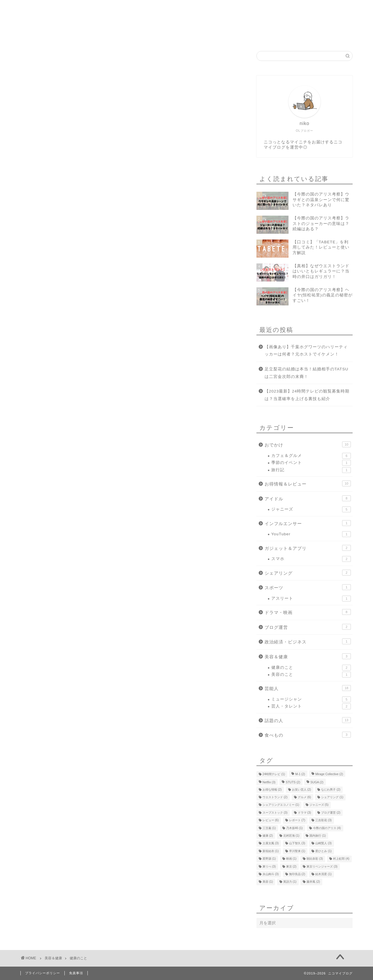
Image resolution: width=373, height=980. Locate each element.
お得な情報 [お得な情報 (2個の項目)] (272, 790)
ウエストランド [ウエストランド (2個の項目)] (275, 797)
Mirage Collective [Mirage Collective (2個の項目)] (329, 774)
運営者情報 (180, 36)
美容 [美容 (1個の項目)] (268, 882)
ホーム (146, 36)
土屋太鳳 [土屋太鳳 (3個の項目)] (271, 843)
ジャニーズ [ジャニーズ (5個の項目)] (319, 805)
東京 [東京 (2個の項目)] (291, 866)
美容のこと (311, 675)
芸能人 (308, 688)
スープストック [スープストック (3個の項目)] (275, 813)
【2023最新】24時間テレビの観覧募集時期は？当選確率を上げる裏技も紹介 (307, 395)
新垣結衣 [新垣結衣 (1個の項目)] (271, 851)
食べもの (308, 735)
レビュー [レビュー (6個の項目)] (271, 820)
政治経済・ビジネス (308, 641)
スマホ (311, 559)
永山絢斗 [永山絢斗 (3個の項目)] (271, 874)
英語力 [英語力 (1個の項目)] (290, 882)
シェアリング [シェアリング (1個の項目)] (332, 797)
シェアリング (308, 573)
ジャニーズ (311, 509)
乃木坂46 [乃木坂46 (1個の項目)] (294, 828)
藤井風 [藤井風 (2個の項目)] (313, 882)
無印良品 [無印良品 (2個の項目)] (297, 874)
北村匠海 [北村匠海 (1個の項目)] (291, 836)
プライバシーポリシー (43, 973)
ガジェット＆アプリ (308, 548)
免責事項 (76, 973)
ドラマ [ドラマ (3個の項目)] (305, 813)
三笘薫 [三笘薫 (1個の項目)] (269, 828)
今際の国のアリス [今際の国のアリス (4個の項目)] (327, 828)
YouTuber (311, 534)
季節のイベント (311, 463)
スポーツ (308, 587)
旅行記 (311, 470)
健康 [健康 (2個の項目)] (268, 836)
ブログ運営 (308, 627)
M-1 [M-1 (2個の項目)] (300, 774)
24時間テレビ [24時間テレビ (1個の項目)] (274, 774)
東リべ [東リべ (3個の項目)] (269, 866)
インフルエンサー (308, 523)
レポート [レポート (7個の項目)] (297, 820)
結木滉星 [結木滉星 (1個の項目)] (323, 874)
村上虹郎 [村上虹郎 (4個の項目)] (341, 859)
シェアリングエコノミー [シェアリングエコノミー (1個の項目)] (281, 805)
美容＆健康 (308, 656)
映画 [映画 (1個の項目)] (291, 859)
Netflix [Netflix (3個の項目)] (269, 783)
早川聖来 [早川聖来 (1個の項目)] (297, 851)
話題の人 (308, 720)
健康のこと (311, 668)
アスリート (311, 599)
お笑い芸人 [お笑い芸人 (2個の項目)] (302, 790)
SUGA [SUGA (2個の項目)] (317, 783)
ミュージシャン (311, 699)
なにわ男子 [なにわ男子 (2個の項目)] (331, 790)
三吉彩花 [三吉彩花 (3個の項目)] (323, 820)
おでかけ (308, 444)
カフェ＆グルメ (311, 456)
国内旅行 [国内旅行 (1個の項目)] (318, 836)
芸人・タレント (311, 706)
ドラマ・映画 (308, 612)
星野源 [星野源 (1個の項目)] (269, 859)
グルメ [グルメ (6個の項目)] (305, 797)
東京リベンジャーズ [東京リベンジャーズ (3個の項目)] (322, 866)
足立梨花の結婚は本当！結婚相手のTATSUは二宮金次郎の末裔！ (307, 373)
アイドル (308, 498)
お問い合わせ (220, 36)
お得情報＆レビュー (308, 483)
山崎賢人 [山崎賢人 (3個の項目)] (323, 843)
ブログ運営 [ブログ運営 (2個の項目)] (331, 813)
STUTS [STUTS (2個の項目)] (293, 783)
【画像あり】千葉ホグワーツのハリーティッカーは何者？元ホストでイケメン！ (306, 351)
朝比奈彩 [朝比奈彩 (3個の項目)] (315, 859)
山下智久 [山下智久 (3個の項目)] (297, 843)
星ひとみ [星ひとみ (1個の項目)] (323, 851)
